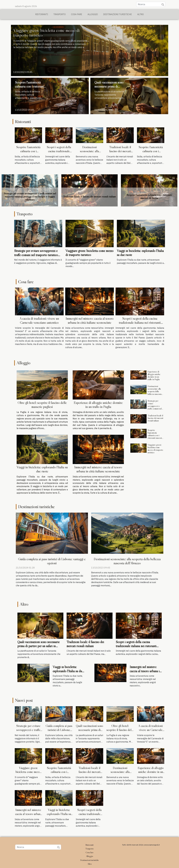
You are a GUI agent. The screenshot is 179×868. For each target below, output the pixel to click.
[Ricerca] (151, 4)
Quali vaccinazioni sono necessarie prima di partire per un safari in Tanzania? (109, 89)
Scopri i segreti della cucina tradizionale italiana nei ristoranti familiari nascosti (59, 153)
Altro (140, 14)
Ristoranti (42, 14)
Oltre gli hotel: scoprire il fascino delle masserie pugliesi (42, 405)
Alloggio (93, 14)
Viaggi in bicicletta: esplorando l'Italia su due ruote (42, 469)
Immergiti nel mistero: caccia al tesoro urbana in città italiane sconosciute (90, 321)
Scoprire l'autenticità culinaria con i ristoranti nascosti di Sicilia (30, 86)
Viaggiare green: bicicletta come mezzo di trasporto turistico (46, 33)
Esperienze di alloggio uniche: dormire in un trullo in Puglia (98, 405)
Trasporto (60, 14)
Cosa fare (77, 14)
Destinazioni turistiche (118, 14)
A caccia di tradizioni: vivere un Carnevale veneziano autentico (39, 321)
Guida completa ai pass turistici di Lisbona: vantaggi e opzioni (52, 561)
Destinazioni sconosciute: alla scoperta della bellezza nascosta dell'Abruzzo (89, 153)
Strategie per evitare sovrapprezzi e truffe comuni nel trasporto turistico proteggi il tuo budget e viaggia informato (30, 196)
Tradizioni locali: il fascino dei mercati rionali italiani (120, 151)
